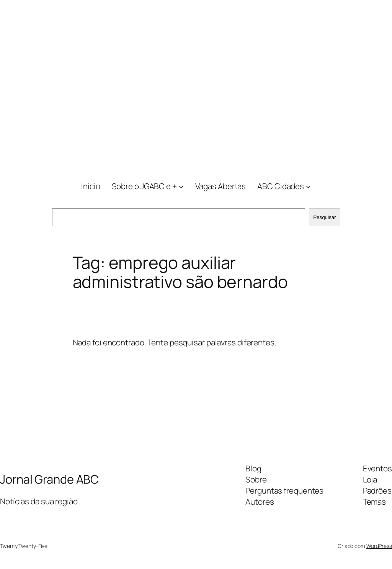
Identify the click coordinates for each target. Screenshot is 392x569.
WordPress (379, 546)
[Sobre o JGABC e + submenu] (181, 186)
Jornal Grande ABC (49, 479)
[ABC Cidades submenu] (308, 186)
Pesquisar (324, 217)
